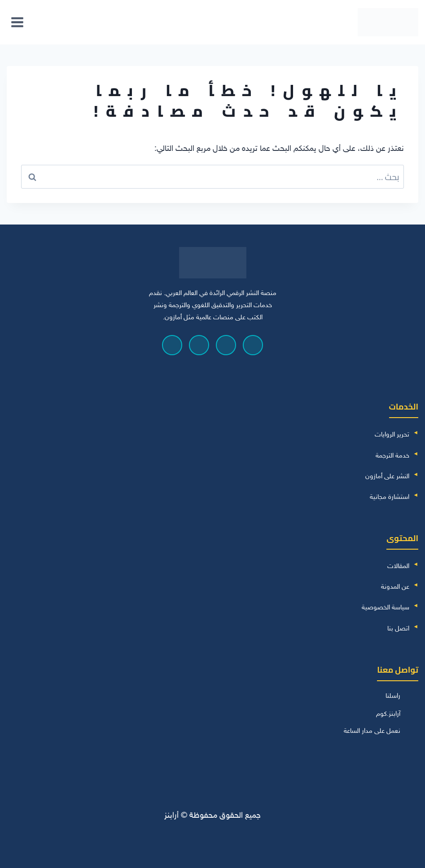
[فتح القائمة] (18, 22)
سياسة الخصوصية (386, 608)
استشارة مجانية (390, 497)
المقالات (398, 566)
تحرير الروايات (392, 435)
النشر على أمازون (387, 477)
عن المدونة (395, 587)
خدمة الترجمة (392, 456)
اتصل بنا (398, 629)
